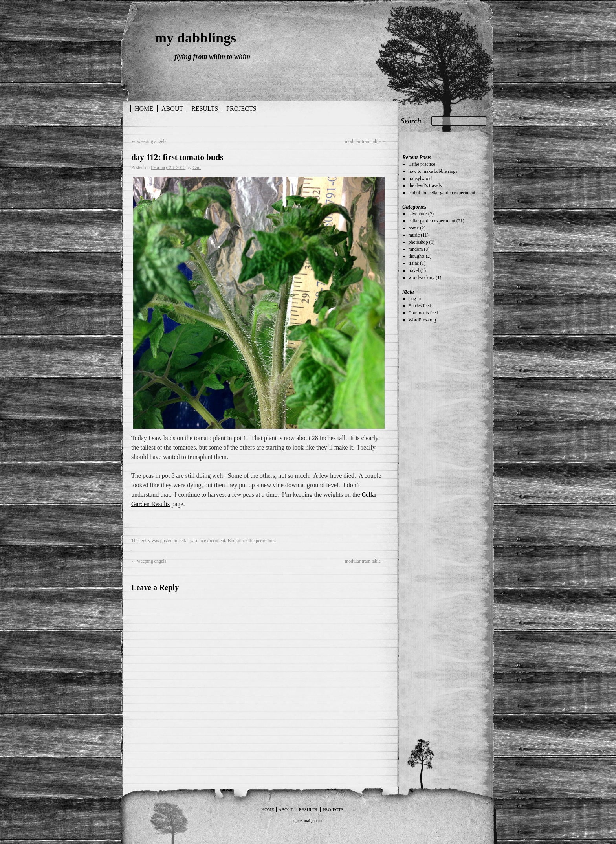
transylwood (420, 178)
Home (144, 109)
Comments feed (423, 313)
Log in (415, 299)
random (416, 249)
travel (414, 270)
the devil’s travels (425, 185)
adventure (418, 214)
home (414, 228)
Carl (197, 167)
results (205, 109)
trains (414, 263)
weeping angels (149, 141)
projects (241, 109)
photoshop (418, 242)
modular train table (366, 141)
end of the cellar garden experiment (442, 193)
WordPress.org (422, 320)
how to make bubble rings (433, 171)
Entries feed (420, 306)
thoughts (417, 256)
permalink (265, 541)
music (414, 235)
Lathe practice (422, 164)
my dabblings (195, 38)
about (172, 109)
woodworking (422, 277)
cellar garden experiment (202, 541)
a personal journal (308, 820)
